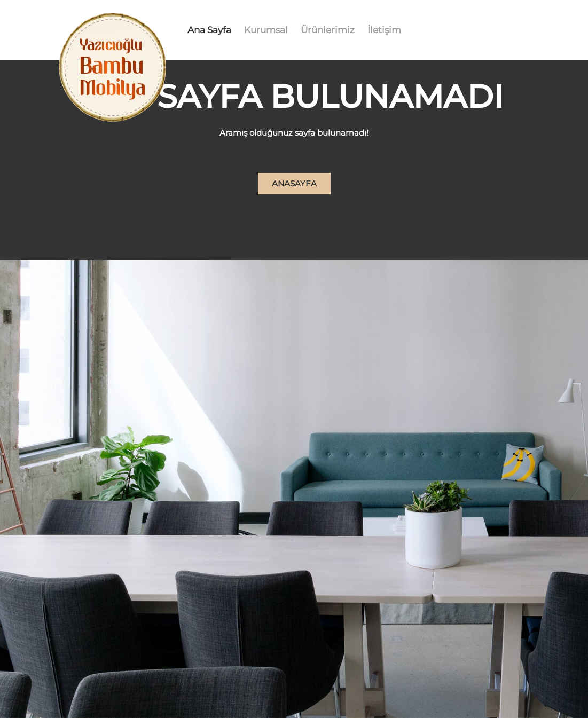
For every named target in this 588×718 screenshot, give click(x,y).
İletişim (384, 30)
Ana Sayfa (209, 30)
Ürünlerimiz (328, 30)
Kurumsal (266, 30)
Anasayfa (294, 183)
